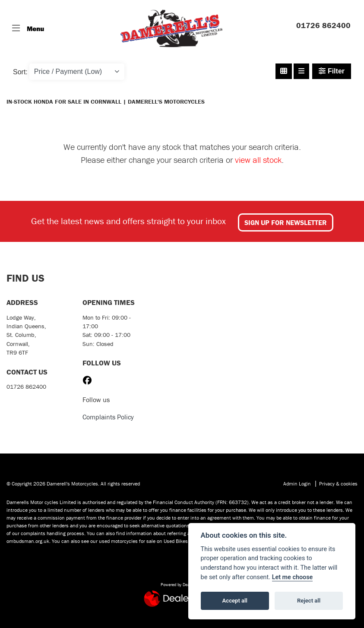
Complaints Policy (108, 417)
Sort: (20, 72)
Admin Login (297, 484)
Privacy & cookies (338, 484)
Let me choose (293, 577)
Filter (332, 71)
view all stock (258, 160)
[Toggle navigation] (28, 29)
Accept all (235, 601)
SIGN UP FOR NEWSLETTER (286, 222)
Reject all (309, 601)
